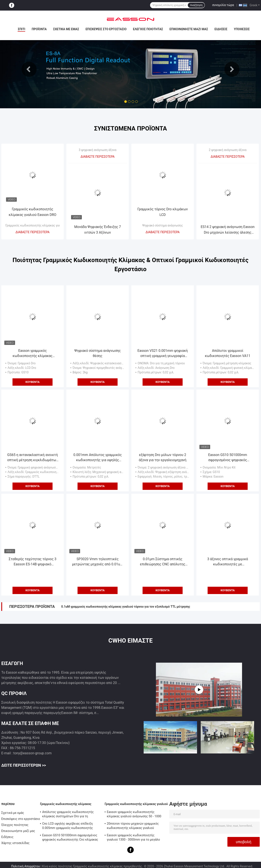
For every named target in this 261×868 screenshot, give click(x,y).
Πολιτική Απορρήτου (26, 866)
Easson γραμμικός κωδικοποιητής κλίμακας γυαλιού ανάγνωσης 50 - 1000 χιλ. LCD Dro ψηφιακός (33, 354)
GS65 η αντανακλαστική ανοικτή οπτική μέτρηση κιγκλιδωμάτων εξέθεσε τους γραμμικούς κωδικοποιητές (33, 458)
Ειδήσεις (221, 29)
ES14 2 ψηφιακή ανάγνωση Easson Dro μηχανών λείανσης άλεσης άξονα (228, 230)
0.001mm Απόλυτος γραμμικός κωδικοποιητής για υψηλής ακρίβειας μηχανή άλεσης (98, 458)
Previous (29, 69)
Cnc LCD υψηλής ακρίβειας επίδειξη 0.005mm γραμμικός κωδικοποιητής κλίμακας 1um (68, 826)
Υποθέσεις (242, 29)
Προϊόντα (39, 29)
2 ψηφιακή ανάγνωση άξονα (228, 150)
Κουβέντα (33, 382)
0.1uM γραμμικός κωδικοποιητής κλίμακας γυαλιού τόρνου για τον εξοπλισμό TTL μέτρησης (126, 607)
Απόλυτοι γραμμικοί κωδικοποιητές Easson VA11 (228, 353)
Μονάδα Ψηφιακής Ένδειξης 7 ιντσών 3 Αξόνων (98, 230)
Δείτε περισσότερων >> (24, 765)
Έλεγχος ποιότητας (148, 29)
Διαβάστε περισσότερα (33, 232)
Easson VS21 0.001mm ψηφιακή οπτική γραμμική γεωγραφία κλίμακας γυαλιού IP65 (163, 354)
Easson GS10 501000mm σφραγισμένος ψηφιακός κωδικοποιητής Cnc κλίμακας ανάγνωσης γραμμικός (228, 458)
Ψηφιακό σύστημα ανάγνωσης (163, 225)
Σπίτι (21, 29)
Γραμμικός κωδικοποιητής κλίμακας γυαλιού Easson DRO (32, 212)
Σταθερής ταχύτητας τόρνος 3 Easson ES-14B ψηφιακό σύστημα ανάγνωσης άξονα (32, 562)
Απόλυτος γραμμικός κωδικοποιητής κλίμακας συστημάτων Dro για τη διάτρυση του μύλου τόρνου (68, 815)
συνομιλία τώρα (223, 5)
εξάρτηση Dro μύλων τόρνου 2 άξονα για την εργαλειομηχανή (162, 457)
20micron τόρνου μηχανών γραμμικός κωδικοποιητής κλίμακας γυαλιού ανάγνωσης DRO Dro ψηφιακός (133, 826)
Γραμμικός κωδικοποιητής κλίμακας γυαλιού (36, 225)
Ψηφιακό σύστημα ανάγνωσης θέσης (97, 353)
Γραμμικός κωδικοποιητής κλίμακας (66, 804)
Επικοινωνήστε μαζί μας (189, 29)
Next (232, 69)
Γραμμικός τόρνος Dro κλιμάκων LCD (163, 212)
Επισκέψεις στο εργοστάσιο (106, 29)
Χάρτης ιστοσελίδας (15, 843)
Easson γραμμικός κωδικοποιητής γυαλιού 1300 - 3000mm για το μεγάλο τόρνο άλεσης (133, 838)
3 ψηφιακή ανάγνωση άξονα (98, 150)
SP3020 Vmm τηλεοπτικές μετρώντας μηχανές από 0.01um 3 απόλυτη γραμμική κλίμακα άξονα (98, 562)
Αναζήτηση (196, 5)
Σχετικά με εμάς (66, 29)
